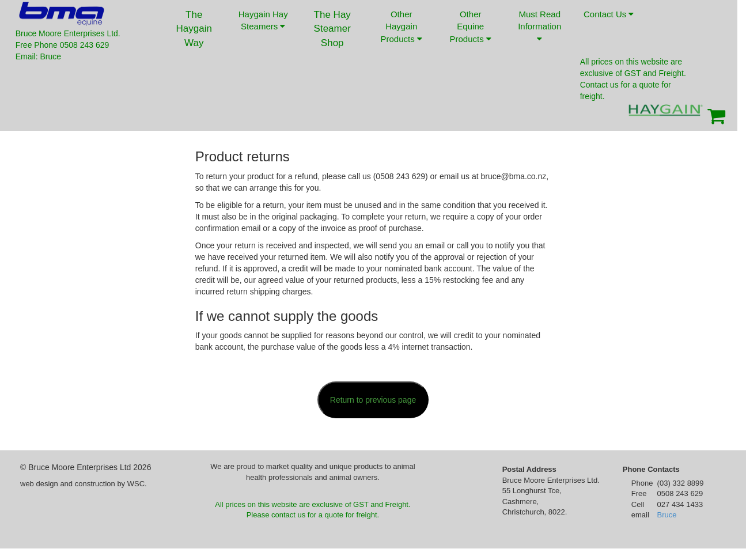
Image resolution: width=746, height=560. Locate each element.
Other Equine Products (471, 27)
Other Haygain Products (402, 27)
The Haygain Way (194, 29)
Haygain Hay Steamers (263, 20)
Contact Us (609, 23)
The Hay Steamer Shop (332, 29)
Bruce (667, 515)
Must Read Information (539, 26)
